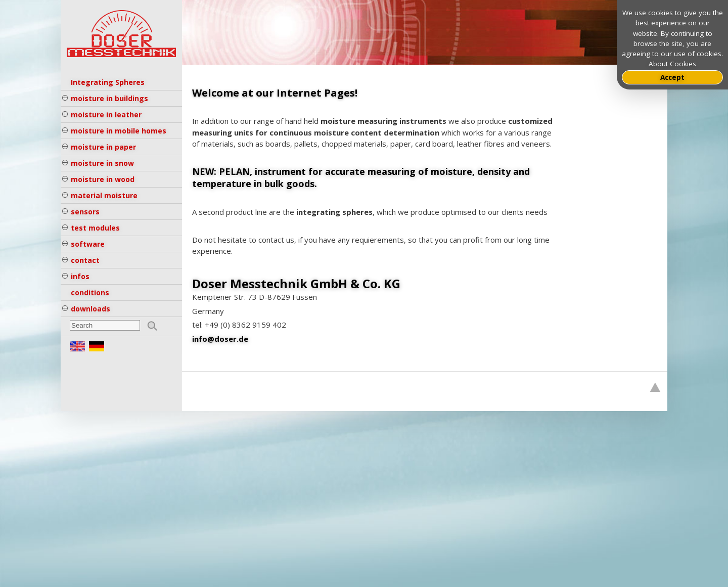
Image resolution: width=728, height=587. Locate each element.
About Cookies (672, 64)
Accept (672, 77)
